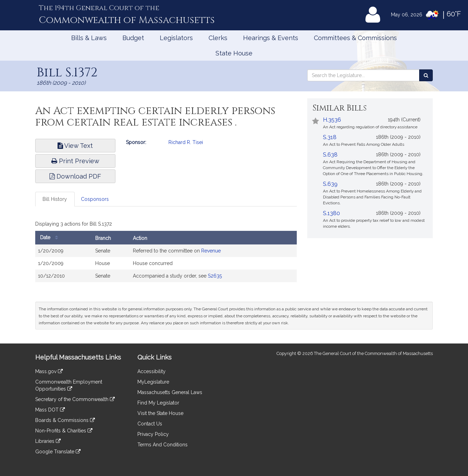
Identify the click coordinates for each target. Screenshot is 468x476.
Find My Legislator (158, 403)
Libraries (48, 441)
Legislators (176, 38)
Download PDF (75, 176)
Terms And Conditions (163, 445)
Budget (133, 38)
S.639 (330, 184)
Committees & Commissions (355, 38)
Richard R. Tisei (186, 142)
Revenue (211, 251)
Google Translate (58, 452)
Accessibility (152, 371)
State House (234, 53)
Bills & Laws (89, 38)
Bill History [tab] (55, 199)
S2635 (215, 276)
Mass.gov (49, 371)
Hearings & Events (271, 38)
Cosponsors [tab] (95, 199)
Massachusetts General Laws (170, 392)
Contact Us (150, 424)
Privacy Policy (153, 434)
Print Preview (75, 161)
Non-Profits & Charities (64, 431)
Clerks (218, 38)
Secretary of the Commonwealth (75, 399)
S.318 (330, 137)
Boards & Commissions (65, 420)
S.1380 (331, 213)
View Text (75, 146)
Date (51, 238)
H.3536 (332, 120)
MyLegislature (153, 382)
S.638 (330, 155)
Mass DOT (50, 410)
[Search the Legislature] (426, 75)
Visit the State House (160, 413)
